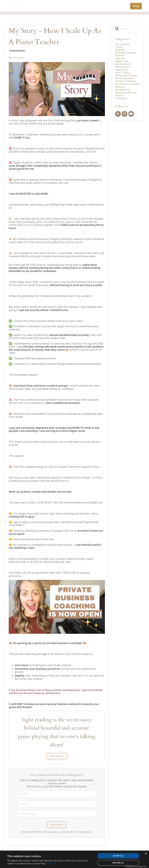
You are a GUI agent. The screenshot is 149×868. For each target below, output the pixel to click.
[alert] (74, 859)
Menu (111, 6)
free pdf (120, 57)
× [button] (146, 854)
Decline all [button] (118, 863)
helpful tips (123, 63)
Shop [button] (136, 6)
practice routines (126, 85)
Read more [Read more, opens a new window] (51, 864)
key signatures (124, 66)
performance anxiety (123, 81)
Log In (123, 6)
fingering (121, 51)
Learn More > (57, 756)
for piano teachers (17, 51)
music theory (123, 76)
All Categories (124, 44)
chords (120, 48)
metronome (122, 73)
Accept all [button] (118, 856)
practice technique (127, 88)
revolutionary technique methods (127, 99)
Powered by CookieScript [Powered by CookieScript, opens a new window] (136, 866)
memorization (124, 70)
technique (122, 107)
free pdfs (121, 60)
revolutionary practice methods (126, 93)
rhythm (120, 104)
